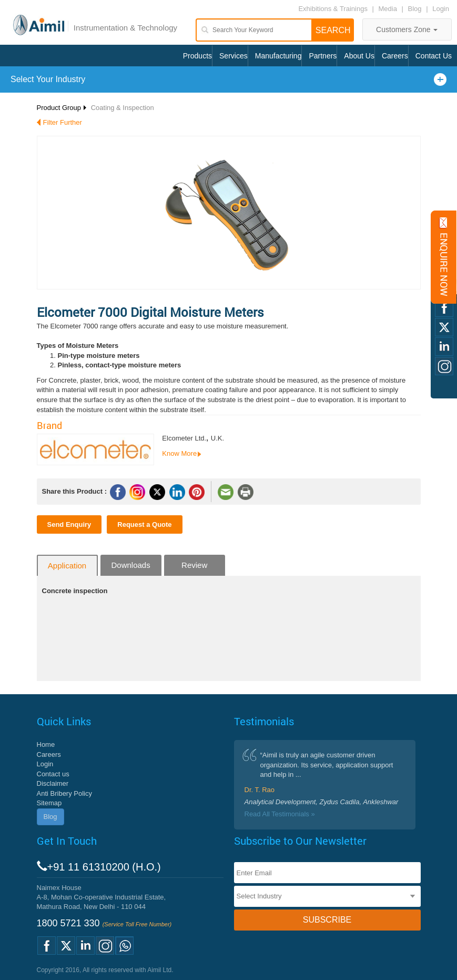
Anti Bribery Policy (64, 793)
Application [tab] (67, 566)
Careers (395, 56)
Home (46, 744)
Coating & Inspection (123, 108)
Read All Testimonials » (280, 814)
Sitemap (49, 803)
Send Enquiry (69, 524)
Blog (415, 9)
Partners (323, 56)
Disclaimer (53, 783)
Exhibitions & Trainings (333, 9)
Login (441, 9)
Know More (179, 453)
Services (233, 56)
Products (197, 56)
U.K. (217, 438)
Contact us (53, 774)
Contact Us (434, 56)
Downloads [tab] (130, 565)
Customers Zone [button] (407, 29)
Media (389, 9)
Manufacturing (278, 56)
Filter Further (63, 122)
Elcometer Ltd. (184, 438)
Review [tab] (194, 565)
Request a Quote (144, 524)
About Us (359, 56)
